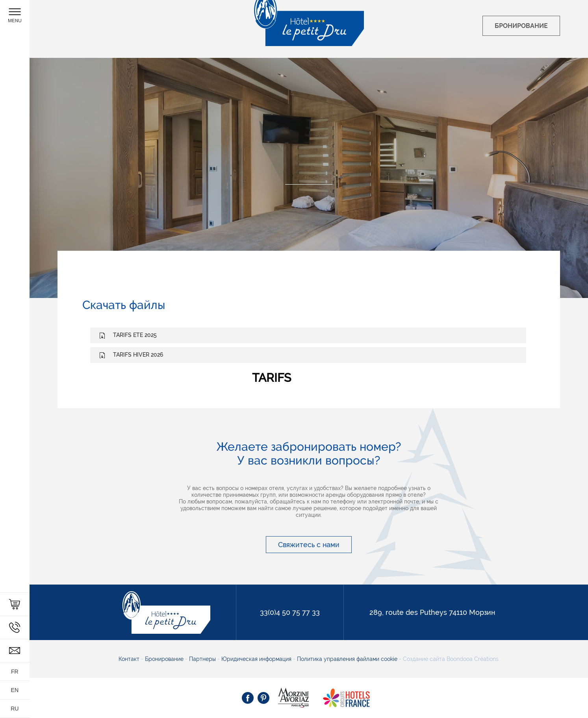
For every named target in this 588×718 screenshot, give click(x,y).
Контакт (130, 659)
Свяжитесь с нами (309, 545)
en (15, 690)
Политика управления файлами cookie (346, 659)
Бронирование (165, 659)
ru (15, 709)
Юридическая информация (257, 659)
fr (15, 672)
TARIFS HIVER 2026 (138, 355)
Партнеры (203, 659)
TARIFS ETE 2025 (135, 335)
